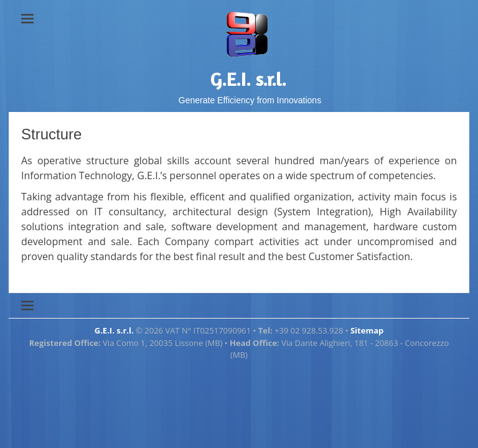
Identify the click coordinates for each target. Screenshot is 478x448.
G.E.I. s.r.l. (248, 79)
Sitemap (367, 330)
